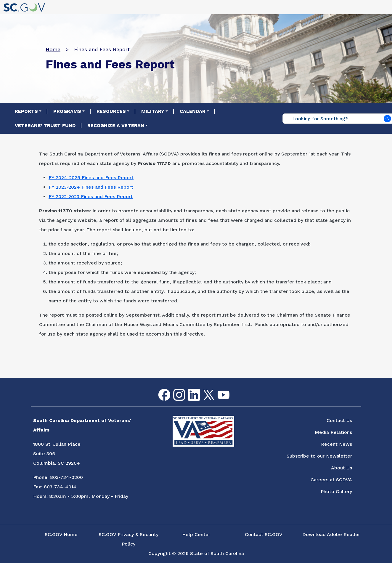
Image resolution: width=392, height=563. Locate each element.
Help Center (196, 534)
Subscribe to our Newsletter (319, 456)
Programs (67, 111)
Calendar (193, 111)
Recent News (336, 444)
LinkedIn (189, 389)
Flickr (233, 393)
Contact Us (339, 420)
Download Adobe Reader (331, 534)
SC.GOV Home (61, 534)
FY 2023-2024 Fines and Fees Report (91, 187)
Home (53, 49)
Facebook (160, 389)
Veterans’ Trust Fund (45, 125)
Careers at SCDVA (331, 480)
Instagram (174, 389)
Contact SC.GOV (264, 534)
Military (153, 111)
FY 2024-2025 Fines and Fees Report (91, 178)
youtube (219, 391)
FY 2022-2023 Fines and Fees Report (91, 197)
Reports (26, 111)
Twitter (204, 390)
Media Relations (333, 432)
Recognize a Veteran (116, 125)
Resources (111, 111)
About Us (342, 468)
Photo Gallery (336, 491)
